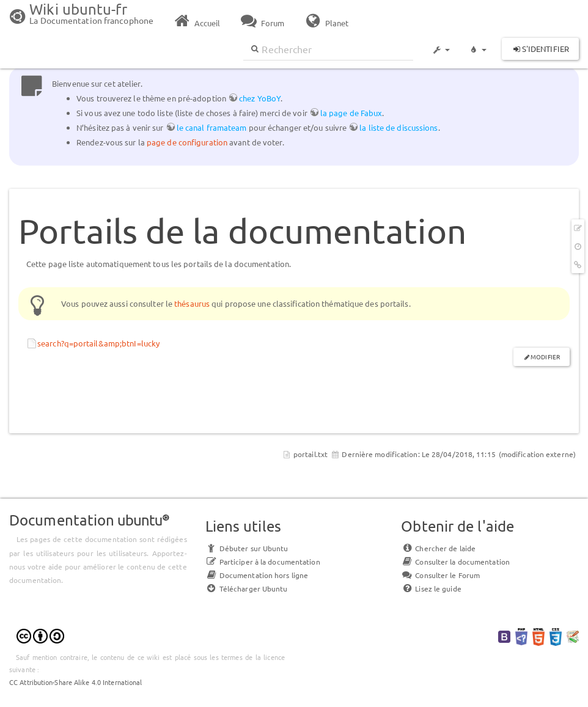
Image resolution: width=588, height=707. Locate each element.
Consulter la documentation (455, 562)
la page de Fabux (351, 113)
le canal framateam (212, 127)
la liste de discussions (399, 127)
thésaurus (192, 303)
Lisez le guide (431, 588)
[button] (441, 44)
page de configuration (187, 142)
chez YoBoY (260, 98)
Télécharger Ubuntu (247, 588)
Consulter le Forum (440, 575)
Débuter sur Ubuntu (247, 548)
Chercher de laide (438, 548)
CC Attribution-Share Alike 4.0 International (75, 682)
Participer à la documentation (263, 562)
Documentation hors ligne (257, 575)
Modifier (545, 357)
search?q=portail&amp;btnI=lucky (98, 343)
